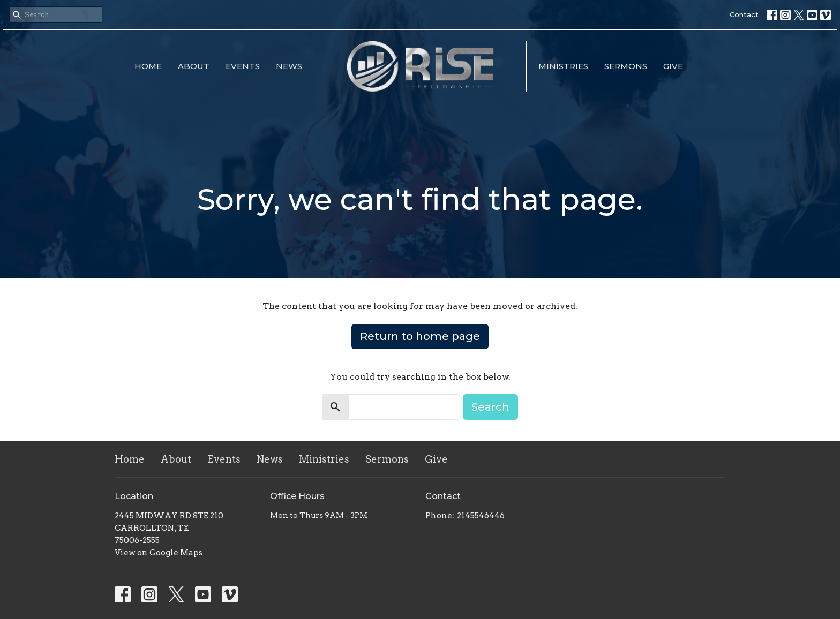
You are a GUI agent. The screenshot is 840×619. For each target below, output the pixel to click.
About (194, 66)
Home (148, 66)
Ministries (563, 66)
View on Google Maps (159, 553)
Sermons (626, 66)
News (289, 66)
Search (490, 407)
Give (673, 66)
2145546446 (481, 516)
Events (243, 66)
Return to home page (420, 336)
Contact (744, 14)
